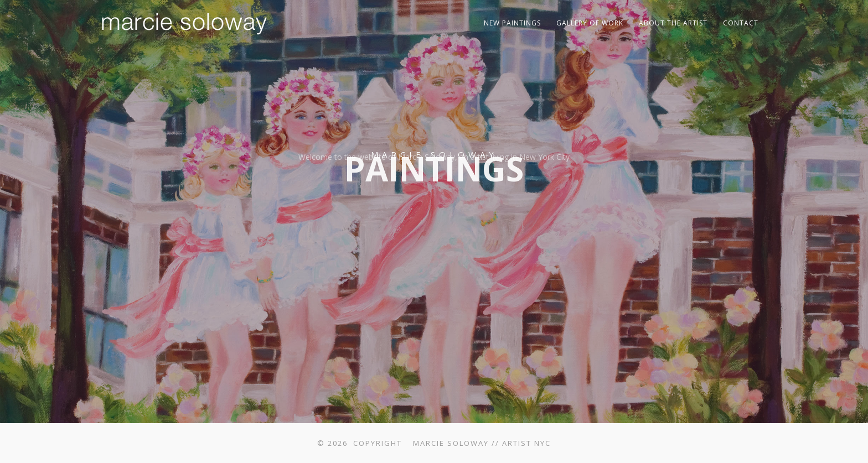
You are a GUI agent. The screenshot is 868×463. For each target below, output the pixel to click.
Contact (741, 23)
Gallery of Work (590, 23)
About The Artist (673, 23)
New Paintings (512, 23)
